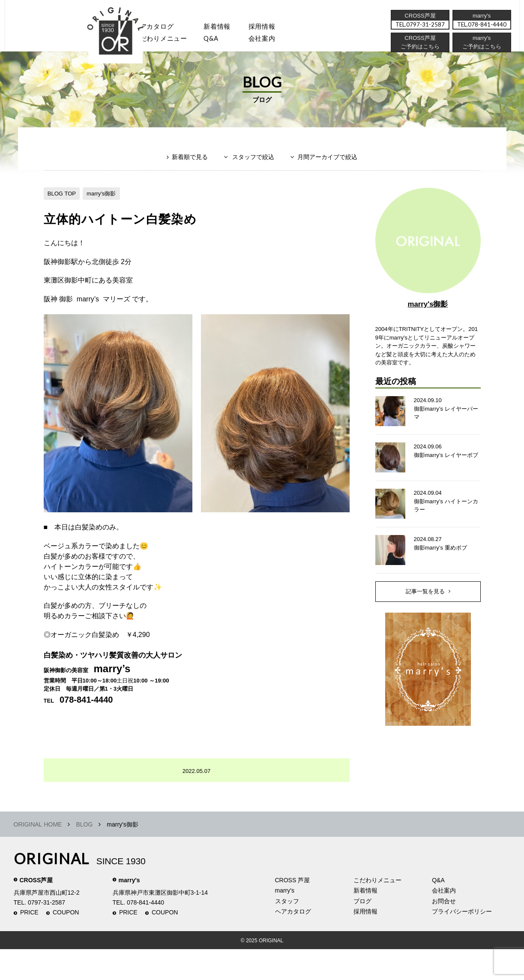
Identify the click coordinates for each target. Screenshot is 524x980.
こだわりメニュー (377, 911)
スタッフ (103, 41)
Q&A (220, 41)
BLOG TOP (63, 207)
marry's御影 (105, 207)
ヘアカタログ (159, 28)
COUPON (66, 944)
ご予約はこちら (481, 49)
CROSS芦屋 (36, 911)
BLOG (84, 855)
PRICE (29, 944)
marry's (129, 911)
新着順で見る (185, 174)
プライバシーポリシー (462, 943)
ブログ (362, 932)
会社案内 (275, 41)
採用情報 (275, 28)
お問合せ (444, 932)
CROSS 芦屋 (293, 911)
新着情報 (365, 922)
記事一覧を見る (425, 618)
